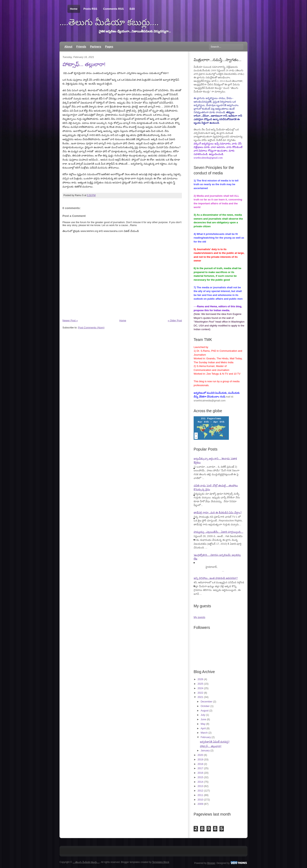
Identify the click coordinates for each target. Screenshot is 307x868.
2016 (200, 773)
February (206, 737)
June (203, 719)
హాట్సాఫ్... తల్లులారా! (84, 64)
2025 (200, 684)
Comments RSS (113, 9)
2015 (200, 777)
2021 (200, 697)
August (205, 711)
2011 (200, 795)
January (205, 750)
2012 (200, 791)
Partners (96, 47)
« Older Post (175, 320)
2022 (200, 693)
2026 (200, 679)
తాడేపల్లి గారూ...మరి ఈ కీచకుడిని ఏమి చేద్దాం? (218, 512)
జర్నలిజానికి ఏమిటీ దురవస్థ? (215, 742)
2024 (200, 688)
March (204, 733)
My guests (199, 617)
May (203, 724)
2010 (200, 800)
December (207, 702)
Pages (109, 47)
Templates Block (161, 862)
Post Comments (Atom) (91, 328)
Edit (132, 9)
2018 (200, 764)
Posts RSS (90, 9)
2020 (200, 755)
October (205, 706)
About (68, 47)
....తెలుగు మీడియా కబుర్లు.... (109, 22)
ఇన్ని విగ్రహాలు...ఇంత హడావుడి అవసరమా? (216, 578)
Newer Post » (70, 320)
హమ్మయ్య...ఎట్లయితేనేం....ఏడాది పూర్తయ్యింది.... (218, 532)
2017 (200, 768)
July (203, 715)
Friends (81, 47)
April (203, 728)
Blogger (211, 863)
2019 (200, 759)
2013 (200, 786)
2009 (200, 804)
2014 (200, 782)
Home (74, 9)
